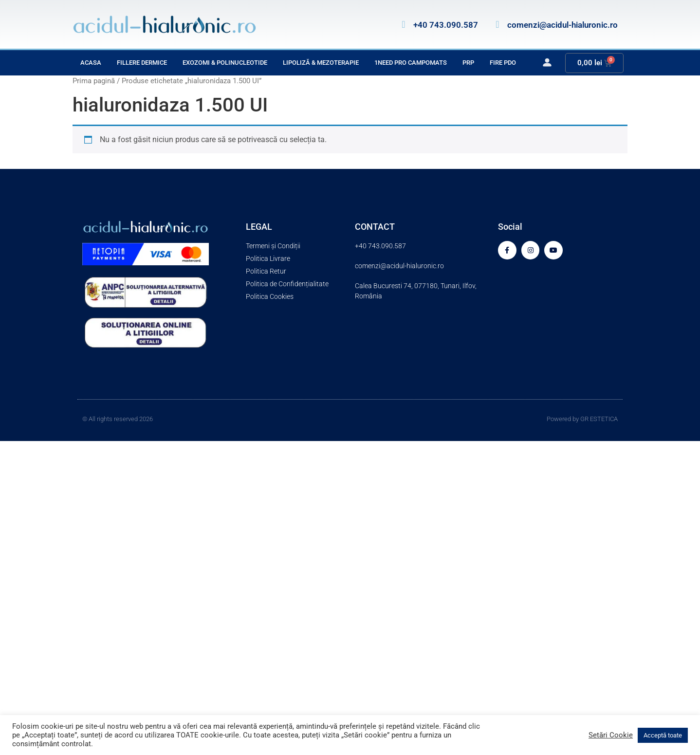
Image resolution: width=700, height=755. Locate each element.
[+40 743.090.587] (404, 24)
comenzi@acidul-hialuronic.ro (562, 25)
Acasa (91, 63)
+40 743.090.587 (446, 25)
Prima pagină (94, 81)
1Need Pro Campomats (411, 63)
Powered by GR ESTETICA (582, 419)
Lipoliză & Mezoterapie (321, 63)
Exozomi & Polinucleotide (225, 63)
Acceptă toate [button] (663, 735)
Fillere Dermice (142, 63)
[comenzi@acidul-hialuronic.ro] (497, 24)
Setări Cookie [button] (611, 735)
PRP (468, 63)
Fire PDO (503, 63)
